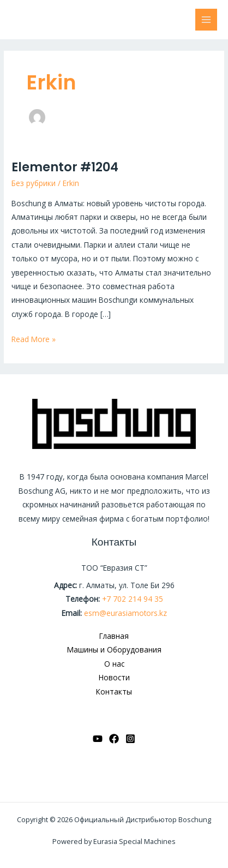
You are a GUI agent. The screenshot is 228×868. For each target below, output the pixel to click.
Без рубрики (34, 183)
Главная (114, 636)
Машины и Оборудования (114, 649)
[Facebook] (114, 739)
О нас (114, 664)
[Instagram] (130, 739)
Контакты (114, 692)
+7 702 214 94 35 (133, 599)
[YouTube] (98, 739)
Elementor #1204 (65, 167)
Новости (114, 677)
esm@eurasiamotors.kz (125, 613)
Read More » (34, 338)
